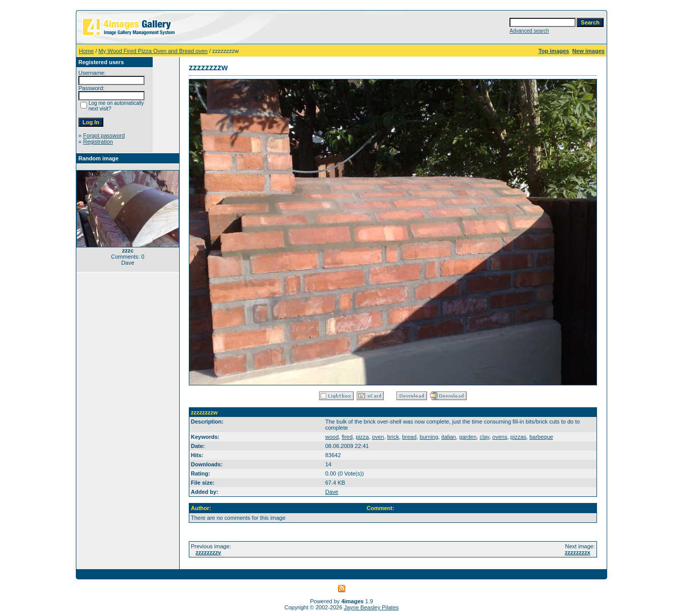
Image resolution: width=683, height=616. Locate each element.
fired (347, 437)
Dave (332, 492)
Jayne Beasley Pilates (372, 607)
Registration (98, 142)
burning (429, 437)
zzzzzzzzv (208, 552)
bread (409, 437)
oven (378, 437)
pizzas (518, 437)
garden (468, 437)
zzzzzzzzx (578, 552)
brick (393, 437)
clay (484, 437)
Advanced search (529, 31)
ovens (500, 437)
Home (86, 51)
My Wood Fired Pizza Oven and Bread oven (153, 51)
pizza (362, 437)
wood (332, 437)
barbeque (541, 437)
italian (449, 437)
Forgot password (104, 135)
